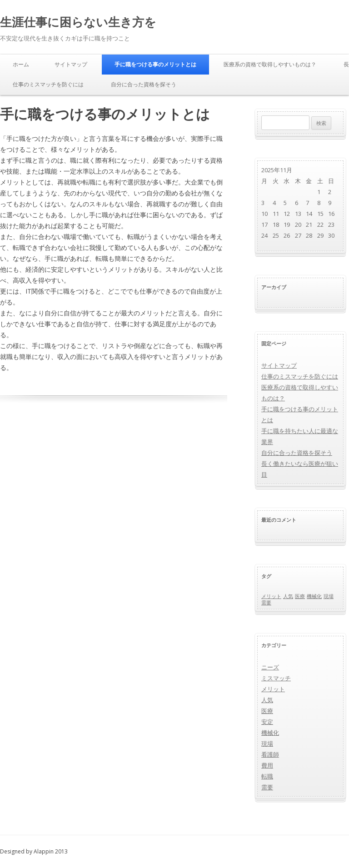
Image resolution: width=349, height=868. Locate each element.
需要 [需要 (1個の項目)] (266, 603)
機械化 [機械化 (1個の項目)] (314, 596)
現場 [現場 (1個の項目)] (329, 596)
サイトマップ (71, 64)
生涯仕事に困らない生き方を (78, 22)
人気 (267, 700)
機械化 (270, 733)
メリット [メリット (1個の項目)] (271, 596)
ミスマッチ (276, 678)
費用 (267, 765)
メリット (273, 689)
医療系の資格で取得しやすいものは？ (270, 64)
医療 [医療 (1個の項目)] (300, 596)
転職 (267, 776)
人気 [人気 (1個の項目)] (288, 596)
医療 (267, 711)
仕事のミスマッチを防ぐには (48, 84)
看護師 (270, 754)
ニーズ (270, 667)
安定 (267, 722)
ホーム (21, 64)
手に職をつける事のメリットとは (155, 64)
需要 (267, 787)
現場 (267, 743)
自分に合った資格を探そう (144, 84)
